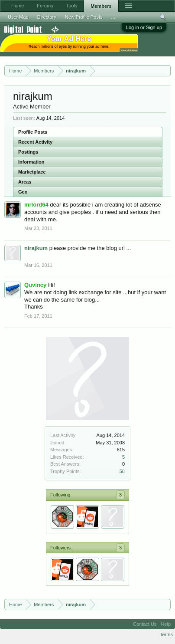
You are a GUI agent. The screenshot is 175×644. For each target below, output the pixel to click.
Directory (47, 17)
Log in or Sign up (144, 27)
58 (122, 471)
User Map (18, 17)
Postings (28, 152)
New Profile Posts (84, 17)
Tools (72, 6)
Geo (23, 192)
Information (31, 162)
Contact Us (145, 624)
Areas (25, 182)
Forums (45, 6)
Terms (166, 634)
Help (166, 624)
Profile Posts (33, 132)
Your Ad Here (129, 50)
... (113, 17)
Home (18, 6)
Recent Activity (35, 142)
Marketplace (32, 172)
